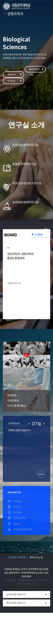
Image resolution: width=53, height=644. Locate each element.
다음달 (44, 424)
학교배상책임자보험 (23, 529)
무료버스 (18, 524)
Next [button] (45, 405)
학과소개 (11, 75)
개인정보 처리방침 (17, 557)
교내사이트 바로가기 (14, 594)
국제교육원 (13, 400)
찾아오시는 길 (36, 557)
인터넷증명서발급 (17, 406)
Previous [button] (45, 396)
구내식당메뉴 (20, 518)
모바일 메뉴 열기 (46, 23)
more (41, 474)
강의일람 (18, 501)
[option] (26, 160)
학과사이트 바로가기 (16, 603)
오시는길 (11, 81)
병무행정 (18, 512)
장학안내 (18, 507)
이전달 (29, 424)
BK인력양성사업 (34, 70)
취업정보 (12, 395)
